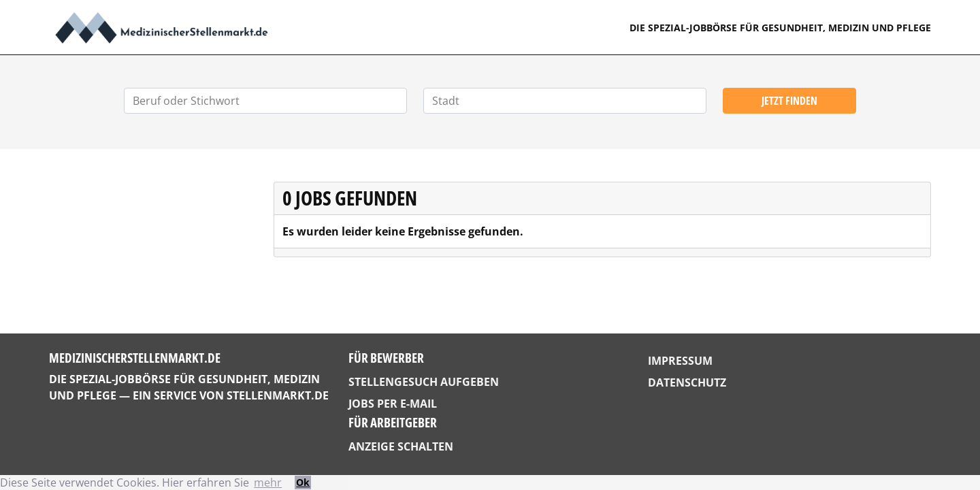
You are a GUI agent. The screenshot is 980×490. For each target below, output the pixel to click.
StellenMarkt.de (278, 395)
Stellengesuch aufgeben (424, 382)
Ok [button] (303, 482)
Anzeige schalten (401, 446)
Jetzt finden (789, 101)
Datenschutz (687, 382)
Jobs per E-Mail (393, 404)
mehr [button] (268, 483)
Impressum (680, 361)
